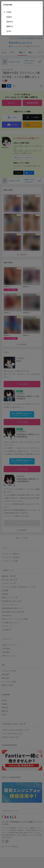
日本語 (9, 12)
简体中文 (10, 22)
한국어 (9, 31)
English (9, 17)
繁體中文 (10, 26)
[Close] (40, 4)
